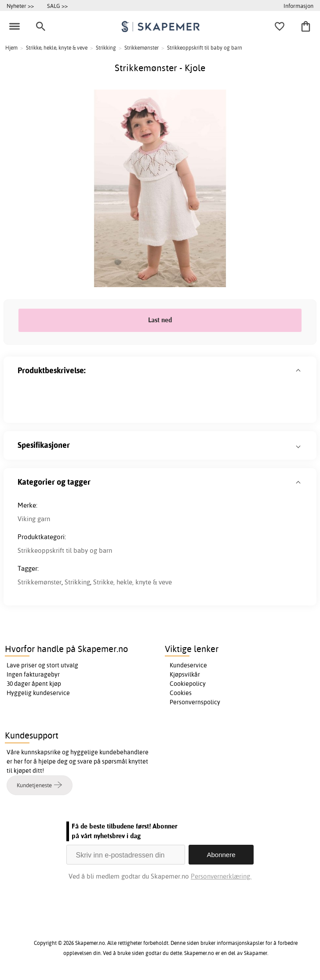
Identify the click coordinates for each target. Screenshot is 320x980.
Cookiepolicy (188, 684)
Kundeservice (188, 665)
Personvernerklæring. (221, 876)
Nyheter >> (20, 6)
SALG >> (57, 6)
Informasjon (298, 6)
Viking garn (34, 519)
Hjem (11, 48)
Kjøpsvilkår (185, 674)
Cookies (181, 693)
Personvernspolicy (195, 702)
